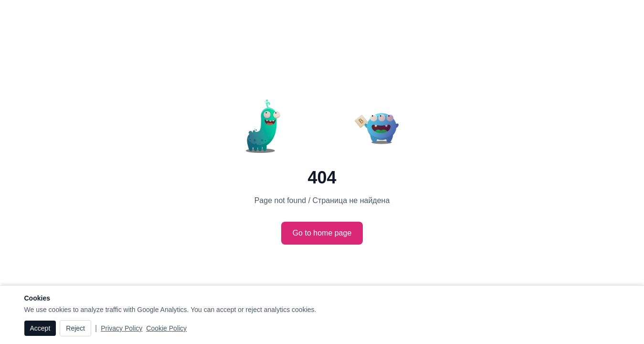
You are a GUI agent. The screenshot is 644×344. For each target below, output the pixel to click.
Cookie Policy (166, 328)
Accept (40, 328)
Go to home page (322, 233)
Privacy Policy (121, 328)
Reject (75, 328)
